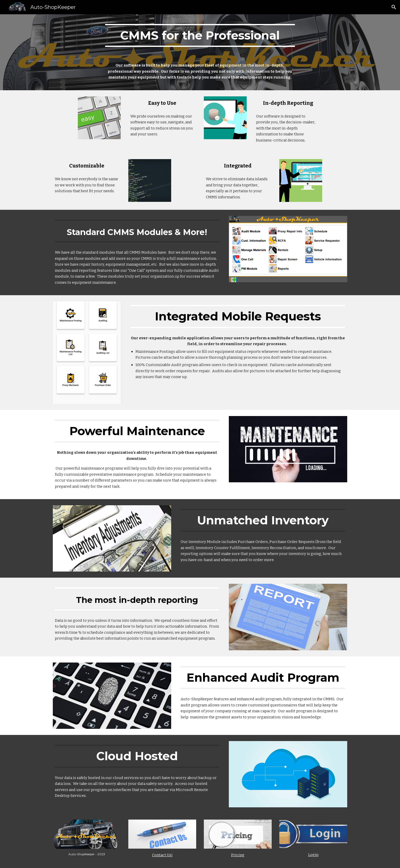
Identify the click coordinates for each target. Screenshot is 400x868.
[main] (200, 35)
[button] (394, 7)
